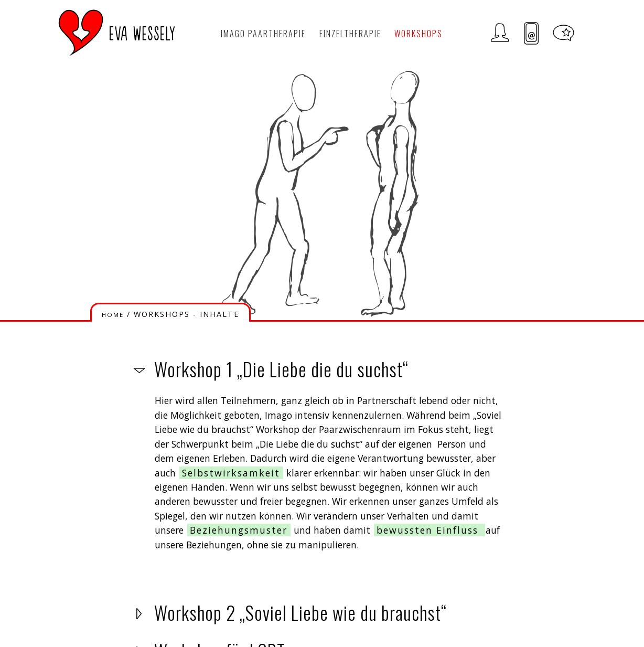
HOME (113, 315)
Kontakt (532, 34)
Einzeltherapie (350, 34)
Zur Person (500, 34)
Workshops (418, 34)
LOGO (117, 33)
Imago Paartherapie (263, 34)
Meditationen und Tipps (563, 34)
